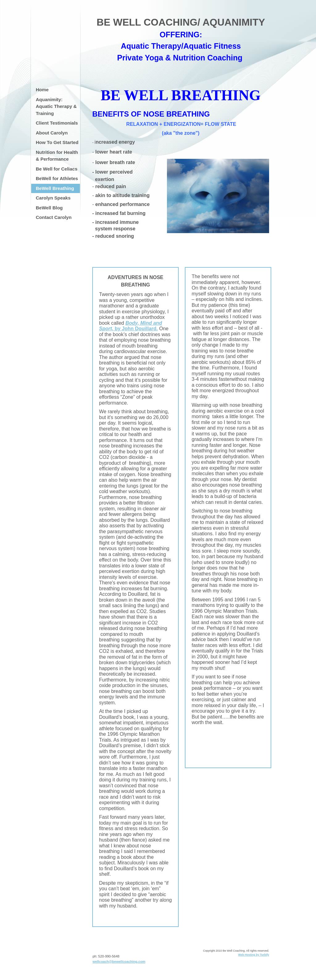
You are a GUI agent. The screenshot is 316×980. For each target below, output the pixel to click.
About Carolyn (52, 133)
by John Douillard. (131, 326)
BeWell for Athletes (57, 178)
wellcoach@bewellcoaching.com (119, 961)
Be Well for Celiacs (57, 169)
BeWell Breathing (55, 188)
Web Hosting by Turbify (254, 955)
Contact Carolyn (54, 217)
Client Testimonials (57, 123)
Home (42, 90)
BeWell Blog (49, 208)
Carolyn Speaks (53, 198)
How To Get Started (57, 142)
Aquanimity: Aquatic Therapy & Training (56, 106)
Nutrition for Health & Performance (57, 156)
